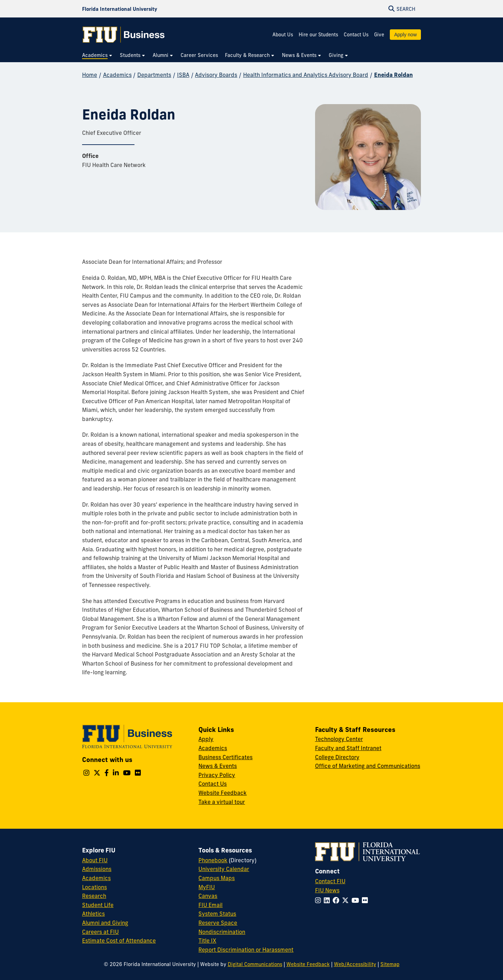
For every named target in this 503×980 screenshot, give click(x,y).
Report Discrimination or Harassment (246, 950)
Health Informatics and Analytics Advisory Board (306, 75)
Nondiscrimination (222, 932)
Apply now (405, 35)
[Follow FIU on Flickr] (366, 900)
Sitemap (390, 964)
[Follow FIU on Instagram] (319, 900)
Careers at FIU (100, 932)
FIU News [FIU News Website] (327, 890)
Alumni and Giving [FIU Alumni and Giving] (105, 923)
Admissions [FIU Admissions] (97, 869)
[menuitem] (97, 55)
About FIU (95, 860)
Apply (206, 739)
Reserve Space (218, 923)
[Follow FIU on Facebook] (337, 900)
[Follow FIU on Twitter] (347, 900)
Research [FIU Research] (94, 896)
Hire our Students (318, 35)
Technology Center (339, 739)
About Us (283, 35)
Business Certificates (225, 757)
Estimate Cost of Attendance (119, 941)
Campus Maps (217, 878)
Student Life (98, 905)
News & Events (218, 766)
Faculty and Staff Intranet (348, 748)
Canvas (208, 896)
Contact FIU (330, 881)
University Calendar (224, 869)
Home (90, 75)
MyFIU (207, 887)
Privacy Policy (217, 775)
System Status (217, 914)
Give (379, 35)
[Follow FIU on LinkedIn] (328, 900)
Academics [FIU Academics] (96, 878)
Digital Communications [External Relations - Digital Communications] (255, 964)
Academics (117, 75)
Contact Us (356, 35)
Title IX (207, 941)
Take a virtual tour (222, 802)
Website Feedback (223, 793)
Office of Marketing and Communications (368, 766)
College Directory (337, 757)
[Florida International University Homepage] (120, 9)
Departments (154, 75)
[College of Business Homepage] (124, 35)
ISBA (183, 75)
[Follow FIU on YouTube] (357, 900)
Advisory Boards (216, 75)
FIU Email (210, 905)
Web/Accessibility (355, 964)
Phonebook (213, 860)
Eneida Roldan (393, 75)
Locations (94, 887)
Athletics (93, 914)
